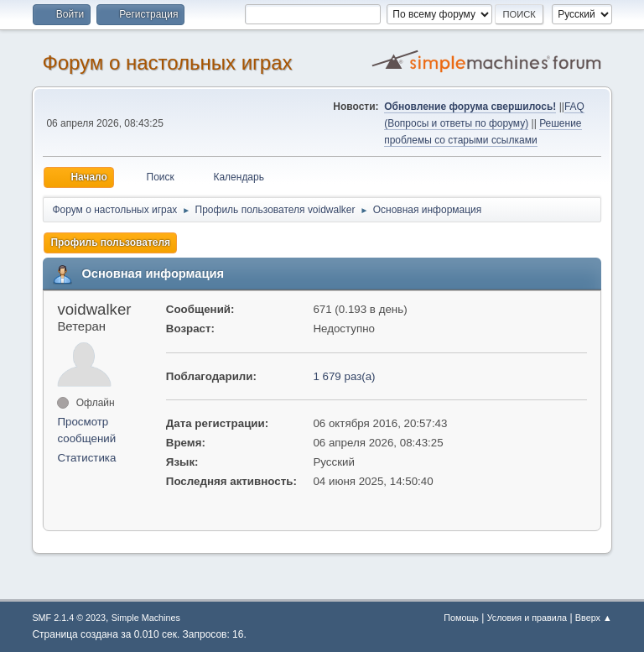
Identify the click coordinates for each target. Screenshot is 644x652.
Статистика (86, 458)
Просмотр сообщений (86, 430)
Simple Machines (146, 618)
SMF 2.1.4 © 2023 (69, 618)
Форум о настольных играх (167, 63)
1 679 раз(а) (344, 376)
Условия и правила (527, 618)
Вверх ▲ (594, 618)
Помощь (461, 618)
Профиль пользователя (110, 243)
